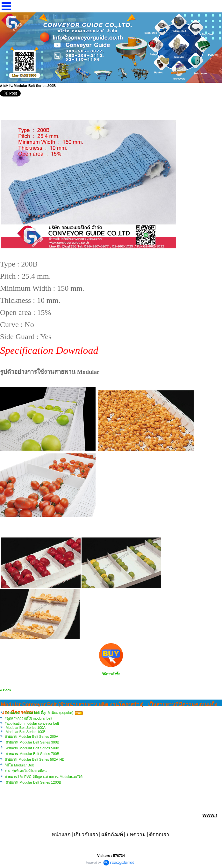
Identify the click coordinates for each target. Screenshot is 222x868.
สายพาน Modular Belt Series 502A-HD (35, 759)
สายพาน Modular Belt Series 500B (32, 748)
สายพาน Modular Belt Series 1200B (33, 782)
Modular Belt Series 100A (25, 728)
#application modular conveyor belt (32, 723)
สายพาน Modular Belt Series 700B (32, 754)
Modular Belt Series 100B (25, 732)
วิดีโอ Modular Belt (19, 765)
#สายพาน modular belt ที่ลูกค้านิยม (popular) (39, 713)
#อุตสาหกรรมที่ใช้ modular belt (29, 718)
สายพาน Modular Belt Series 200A (32, 736)
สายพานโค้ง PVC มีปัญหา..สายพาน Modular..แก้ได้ (44, 777)
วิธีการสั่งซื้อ (111, 674)
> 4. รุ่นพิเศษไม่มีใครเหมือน (26, 771)
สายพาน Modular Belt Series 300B (32, 742)
